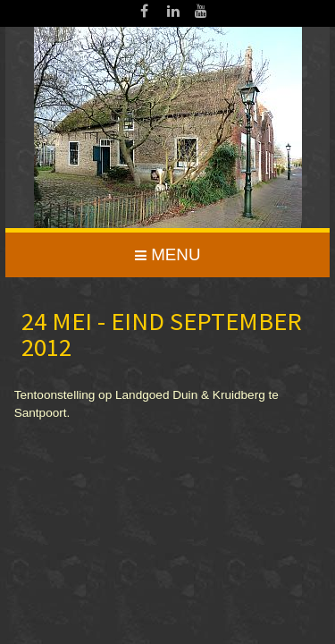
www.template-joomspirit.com (331, 428)
